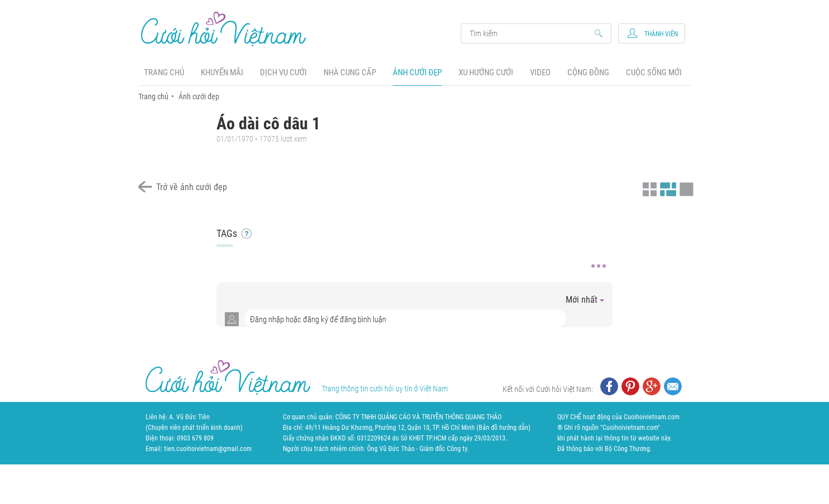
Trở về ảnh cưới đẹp (192, 187)
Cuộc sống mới (654, 72)
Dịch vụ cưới (283, 72)
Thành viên (661, 34)
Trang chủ (164, 72)
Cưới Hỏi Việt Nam (224, 29)
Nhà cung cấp (350, 72)
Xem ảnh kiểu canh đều (667, 188)
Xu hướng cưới (486, 72)
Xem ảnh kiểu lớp (685, 188)
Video (540, 72)
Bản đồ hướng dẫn (503, 428)
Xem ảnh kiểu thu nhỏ (648, 188)
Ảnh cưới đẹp (417, 72)
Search (531, 33)
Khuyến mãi (222, 72)
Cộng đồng (588, 72)
